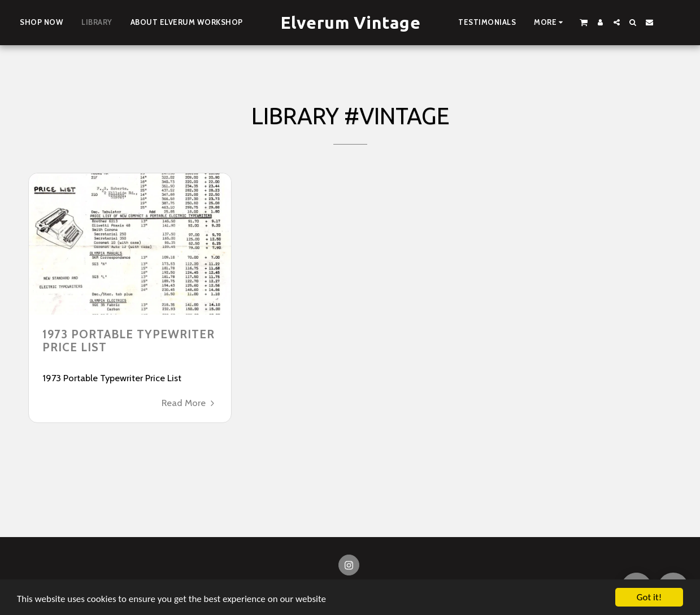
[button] (584, 22)
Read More (190, 403)
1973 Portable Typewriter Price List (129, 341)
